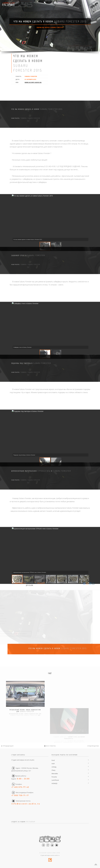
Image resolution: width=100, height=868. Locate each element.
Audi (53, 764)
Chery (53, 770)
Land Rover (55, 780)
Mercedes (55, 774)
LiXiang (54, 767)
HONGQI (54, 783)
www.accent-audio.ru (33, 82)
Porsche (54, 777)
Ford (53, 760)
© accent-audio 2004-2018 (50, 853)
